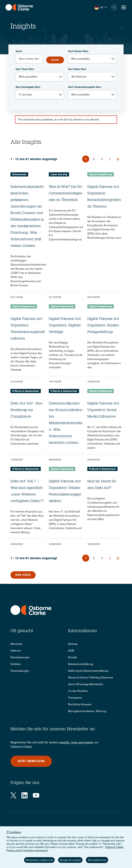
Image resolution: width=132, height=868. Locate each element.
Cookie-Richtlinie (78, 691)
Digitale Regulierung (101, 174)
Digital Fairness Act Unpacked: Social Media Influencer (103, 410)
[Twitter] (13, 795)
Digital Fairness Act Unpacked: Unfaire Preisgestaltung (103, 326)
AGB (71, 651)
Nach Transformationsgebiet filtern (85, 87)
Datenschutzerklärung (81, 664)
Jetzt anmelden (31, 761)
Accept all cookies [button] (70, 860)
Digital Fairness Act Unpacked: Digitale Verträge (65, 326)
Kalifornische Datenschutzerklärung (88, 671)
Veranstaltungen (20, 671)
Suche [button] (114, 7)
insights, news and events (76, 742)
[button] (101, 7)
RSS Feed (23, 575)
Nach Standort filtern (78, 51)
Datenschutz (19, 174)
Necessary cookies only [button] (39, 860)
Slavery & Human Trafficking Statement (90, 677)
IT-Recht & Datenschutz (26, 391)
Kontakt (73, 657)
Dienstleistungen (20, 657)
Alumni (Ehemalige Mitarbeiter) (86, 684)
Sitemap (73, 644)
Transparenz (75, 698)
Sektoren (16, 651)
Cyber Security (59, 174)
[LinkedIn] (24, 795)
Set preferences (97, 860)
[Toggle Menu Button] (124, 7)
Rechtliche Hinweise (80, 704)
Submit (55, 60)
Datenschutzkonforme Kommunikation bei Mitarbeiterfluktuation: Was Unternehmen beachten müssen (66, 423)
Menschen (16, 644)
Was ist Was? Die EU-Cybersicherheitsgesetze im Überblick (66, 194)
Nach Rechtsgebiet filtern (28, 87)
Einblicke (16, 664)
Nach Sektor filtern (77, 69)
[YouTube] (36, 795)
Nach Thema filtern (25, 69)
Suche (19, 51)
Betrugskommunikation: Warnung (87, 711)
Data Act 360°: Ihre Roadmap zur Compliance (26, 410)
